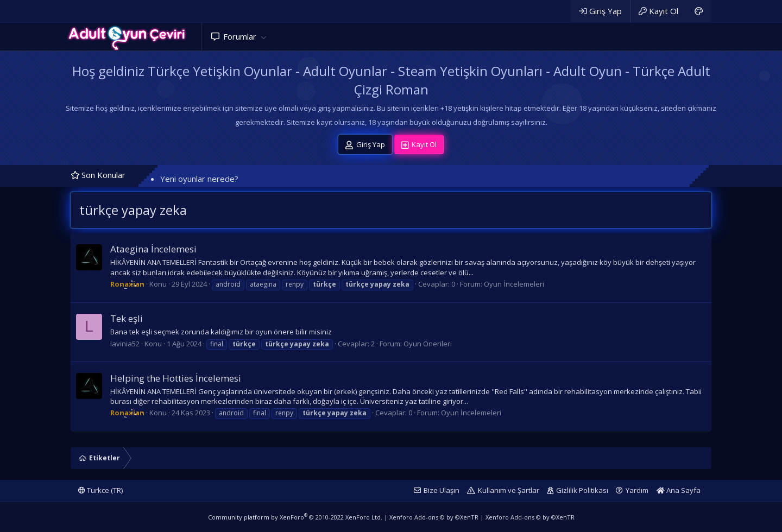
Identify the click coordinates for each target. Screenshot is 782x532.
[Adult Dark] (699, 11)
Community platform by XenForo (295, 517)
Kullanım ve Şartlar (509, 490)
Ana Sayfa (679, 490)
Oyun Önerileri (428, 344)
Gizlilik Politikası (582, 490)
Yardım (637, 490)
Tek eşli (127, 318)
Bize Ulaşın (442, 490)
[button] (263, 37)
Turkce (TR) (100, 490)
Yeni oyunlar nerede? (199, 179)
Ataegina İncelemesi (153, 249)
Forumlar (240, 36)
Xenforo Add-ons (434, 517)
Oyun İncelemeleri (514, 284)
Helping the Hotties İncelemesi (176, 378)
